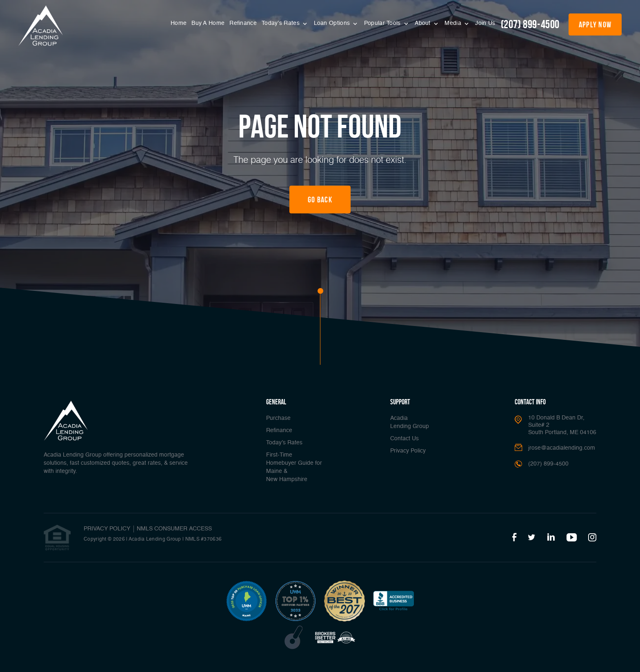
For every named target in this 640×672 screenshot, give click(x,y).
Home (179, 23)
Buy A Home (208, 23)
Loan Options (333, 23)
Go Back (320, 200)
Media (454, 23)
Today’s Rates (281, 23)
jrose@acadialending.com (562, 448)
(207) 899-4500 (530, 24)
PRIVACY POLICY (107, 529)
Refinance (243, 23)
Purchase (278, 418)
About (423, 23)
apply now (595, 24)
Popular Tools (383, 23)
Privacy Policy (408, 451)
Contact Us (404, 439)
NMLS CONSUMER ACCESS (174, 529)
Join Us (485, 23)
